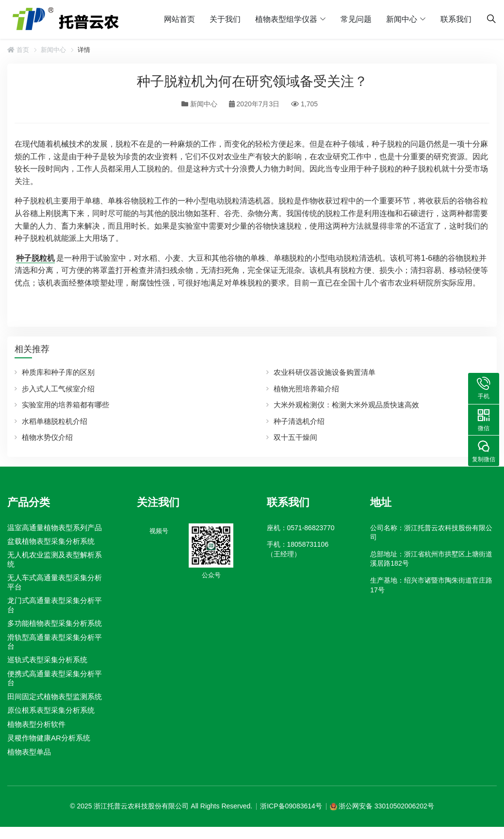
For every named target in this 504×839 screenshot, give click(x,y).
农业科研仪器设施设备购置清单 (325, 372)
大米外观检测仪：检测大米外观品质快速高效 (346, 405)
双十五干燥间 (295, 437)
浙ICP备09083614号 (291, 806)
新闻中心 (402, 19)
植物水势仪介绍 (47, 437)
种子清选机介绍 (299, 421)
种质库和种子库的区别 (58, 372)
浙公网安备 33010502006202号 (386, 806)
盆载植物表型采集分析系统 (51, 541)
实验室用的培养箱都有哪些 (65, 405)
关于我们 (225, 19)
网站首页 (179, 19)
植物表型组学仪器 (286, 19)
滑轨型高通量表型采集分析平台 (55, 642)
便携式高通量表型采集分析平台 (55, 678)
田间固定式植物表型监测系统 (55, 696)
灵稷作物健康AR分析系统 (49, 738)
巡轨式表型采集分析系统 (47, 660)
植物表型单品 (29, 752)
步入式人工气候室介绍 (58, 389)
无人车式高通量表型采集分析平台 (55, 582)
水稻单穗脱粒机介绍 (55, 421)
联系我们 (456, 19)
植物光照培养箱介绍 (306, 389)
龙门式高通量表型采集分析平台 (55, 605)
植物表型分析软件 (36, 724)
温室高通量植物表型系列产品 (55, 528)
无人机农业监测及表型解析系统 (55, 560)
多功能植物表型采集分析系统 (55, 623)
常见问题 (356, 19)
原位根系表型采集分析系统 (51, 710)
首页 (18, 50)
